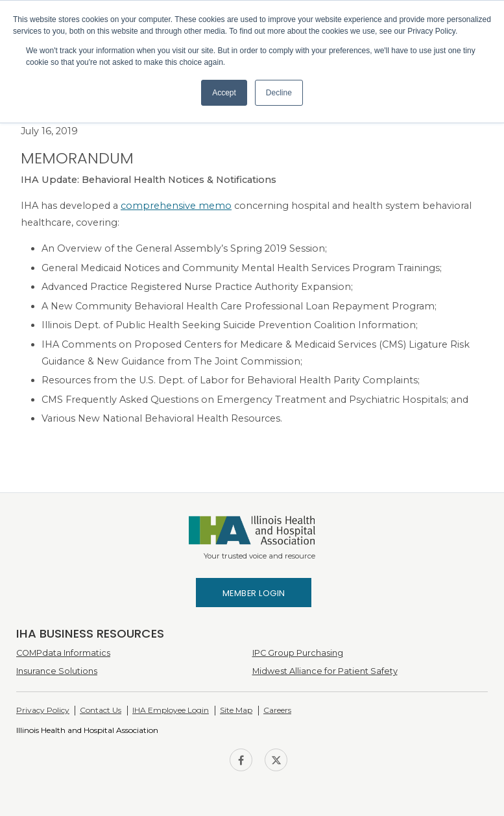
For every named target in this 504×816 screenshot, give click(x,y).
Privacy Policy (43, 710)
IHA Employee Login (171, 710)
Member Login (254, 593)
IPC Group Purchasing (298, 653)
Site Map (236, 710)
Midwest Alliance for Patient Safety (325, 671)
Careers (277, 710)
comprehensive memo (176, 206)
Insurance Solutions (57, 671)
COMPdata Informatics (63, 653)
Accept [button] (224, 93)
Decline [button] (279, 93)
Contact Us (101, 710)
